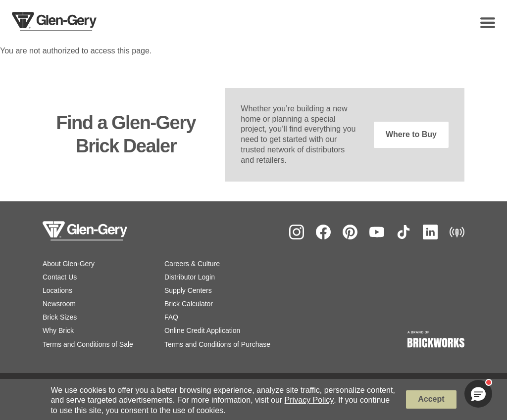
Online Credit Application (202, 330)
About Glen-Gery (69, 264)
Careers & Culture (192, 264)
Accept (431, 399)
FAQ (171, 317)
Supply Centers (188, 290)
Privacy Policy (309, 400)
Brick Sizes (60, 317)
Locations (57, 290)
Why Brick (58, 330)
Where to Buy (411, 134)
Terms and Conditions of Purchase (217, 344)
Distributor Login (190, 277)
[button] (478, 394)
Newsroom (59, 304)
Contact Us (60, 277)
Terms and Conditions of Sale (88, 344)
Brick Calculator (189, 304)
